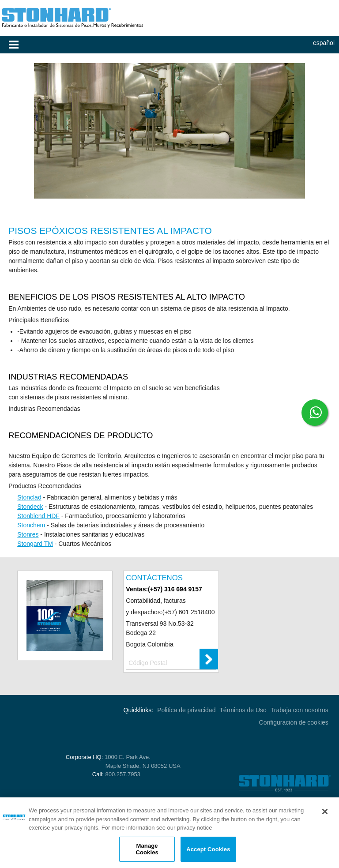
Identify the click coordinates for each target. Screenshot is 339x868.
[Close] (325, 812)
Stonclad (29, 497)
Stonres (28, 534)
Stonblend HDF (38, 516)
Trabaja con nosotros (299, 710)
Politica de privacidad (186, 710)
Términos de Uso (243, 710)
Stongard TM (35, 544)
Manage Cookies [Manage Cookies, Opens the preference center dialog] (147, 849)
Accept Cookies (208, 849)
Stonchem (31, 525)
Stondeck (30, 507)
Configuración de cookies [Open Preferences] (294, 722)
